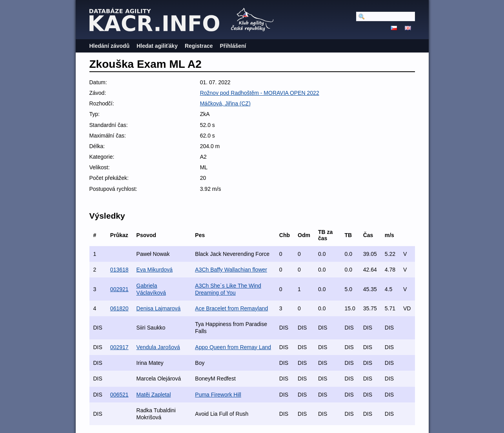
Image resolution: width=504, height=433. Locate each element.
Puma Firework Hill (218, 395)
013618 (119, 270)
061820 (119, 308)
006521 (119, 395)
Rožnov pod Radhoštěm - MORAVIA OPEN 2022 (260, 93)
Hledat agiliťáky (157, 46)
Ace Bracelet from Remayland (231, 308)
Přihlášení (233, 46)
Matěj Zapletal (154, 395)
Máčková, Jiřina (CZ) (225, 103)
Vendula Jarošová (158, 347)
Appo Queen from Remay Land (233, 347)
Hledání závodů (110, 46)
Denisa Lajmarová (159, 308)
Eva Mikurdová (155, 270)
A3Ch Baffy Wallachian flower (231, 270)
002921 (119, 289)
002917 (119, 347)
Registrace (199, 46)
